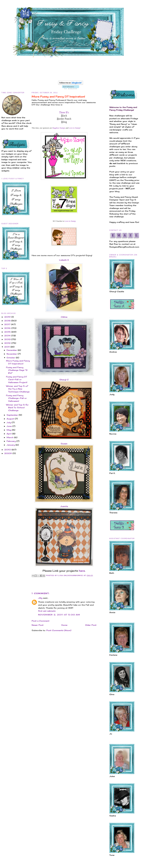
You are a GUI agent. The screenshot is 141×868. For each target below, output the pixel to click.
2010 (8, 450)
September (13, 415)
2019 (8, 317)
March (10, 437)
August (11, 419)
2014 (8, 336)
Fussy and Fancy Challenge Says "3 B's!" (17, 370)
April (9, 434)
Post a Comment (41, 621)
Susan (64, 444)
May (9, 430)
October (11, 358)
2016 (8, 328)
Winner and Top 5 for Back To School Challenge (17, 408)
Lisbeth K (64, 260)
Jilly (40, 598)
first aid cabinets (47, 611)
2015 (8, 332)
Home (64, 625)
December (12, 350)
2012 (8, 343)
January (11, 445)
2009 (8, 453)
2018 (8, 321)
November (12, 354)
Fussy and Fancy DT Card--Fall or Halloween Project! (17, 380)
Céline (64, 317)
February (12, 441)
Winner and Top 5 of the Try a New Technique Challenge (18, 389)
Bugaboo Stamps (59, 128)
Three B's (64, 112)
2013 (8, 339)
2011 (7, 347)
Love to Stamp (74, 128)
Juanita (64, 506)
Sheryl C (64, 380)
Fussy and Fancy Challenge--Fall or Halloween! (16, 398)
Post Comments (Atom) (59, 630)
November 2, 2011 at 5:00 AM (59, 615)
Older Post (91, 625)
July (9, 422)
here (82, 571)
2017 (8, 324)
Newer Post (38, 625)
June (9, 426)
